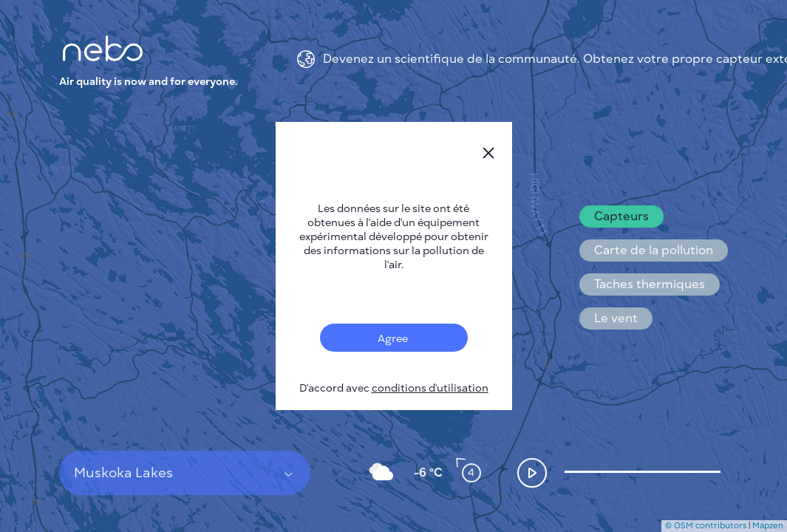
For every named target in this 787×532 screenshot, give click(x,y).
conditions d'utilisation (430, 388)
